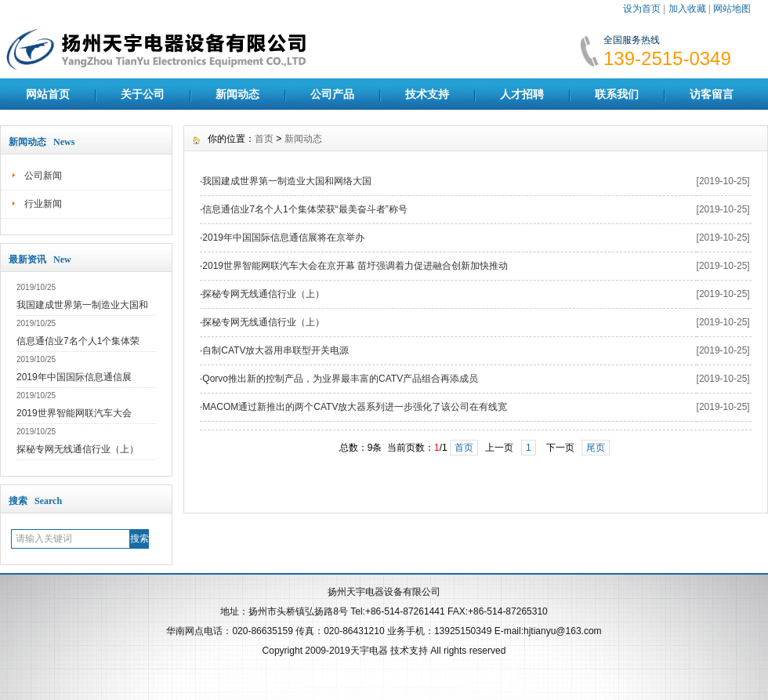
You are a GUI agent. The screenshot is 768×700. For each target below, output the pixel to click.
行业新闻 (43, 204)
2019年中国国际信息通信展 (74, 377)
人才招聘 (522, 94)
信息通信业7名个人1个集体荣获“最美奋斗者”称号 (304, 209)
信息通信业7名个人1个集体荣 (78, 341)
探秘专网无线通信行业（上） (78, 449)
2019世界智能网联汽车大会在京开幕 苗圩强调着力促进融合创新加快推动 (355, 266)
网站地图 (732, 9)
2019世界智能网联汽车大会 (74, 413)
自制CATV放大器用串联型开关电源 (275, 350)
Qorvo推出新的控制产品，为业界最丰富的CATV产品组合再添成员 (340, 379)
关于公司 (143, 94)
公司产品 (332, 94)
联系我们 (617, 94)
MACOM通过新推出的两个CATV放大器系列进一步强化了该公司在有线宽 (355, 407)
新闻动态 (237, 94)
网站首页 (48, 94)
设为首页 (642, 9)
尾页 (596, 448)
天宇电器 (369, 651)
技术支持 (427, 94)
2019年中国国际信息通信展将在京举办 (283, 238)
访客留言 (712, 94)
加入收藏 (687, 9)
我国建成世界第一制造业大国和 (82, 305)
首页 (264, 139)
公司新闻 (43, 176)
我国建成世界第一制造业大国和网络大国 (287, 181)
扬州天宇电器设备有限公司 (384, 592)
